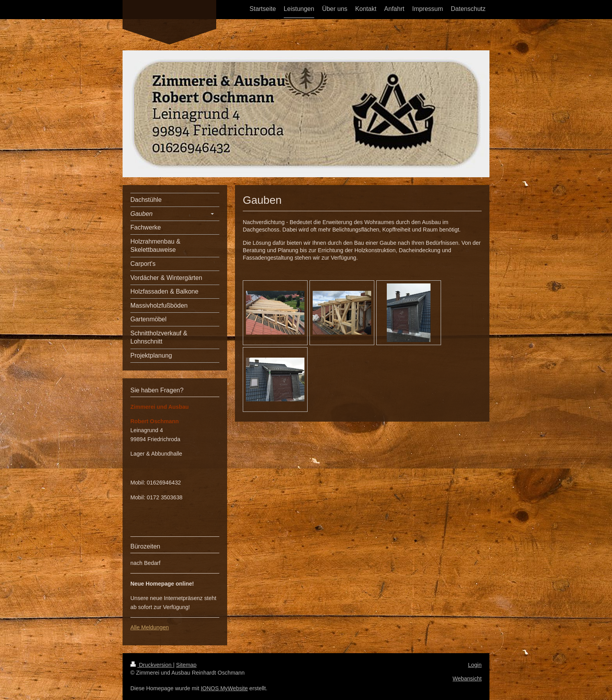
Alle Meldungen (150, 627)
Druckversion (152, 665)
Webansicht (467, 679)
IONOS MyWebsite (224, 688)
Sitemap (186, 665)
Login (475, 665)
